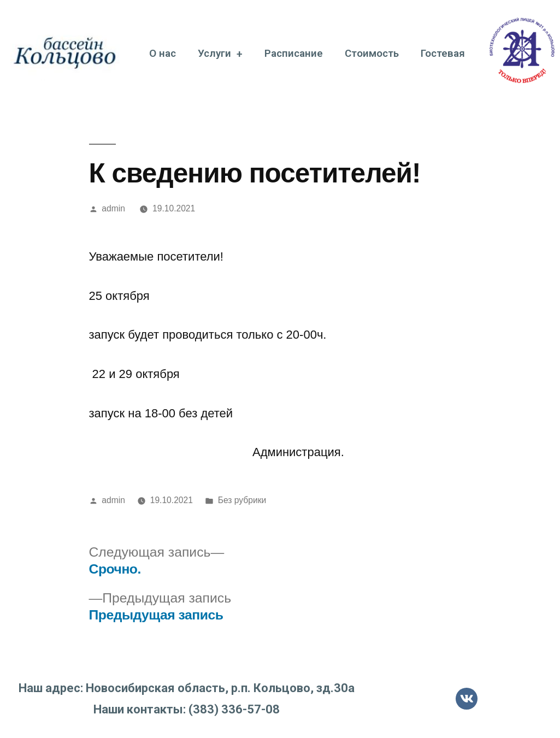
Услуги (220, 54)
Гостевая (443, 53)
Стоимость (372, 53)
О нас (163, 53)
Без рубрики (242, 500)
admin (113, 208)
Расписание (294, 53)
